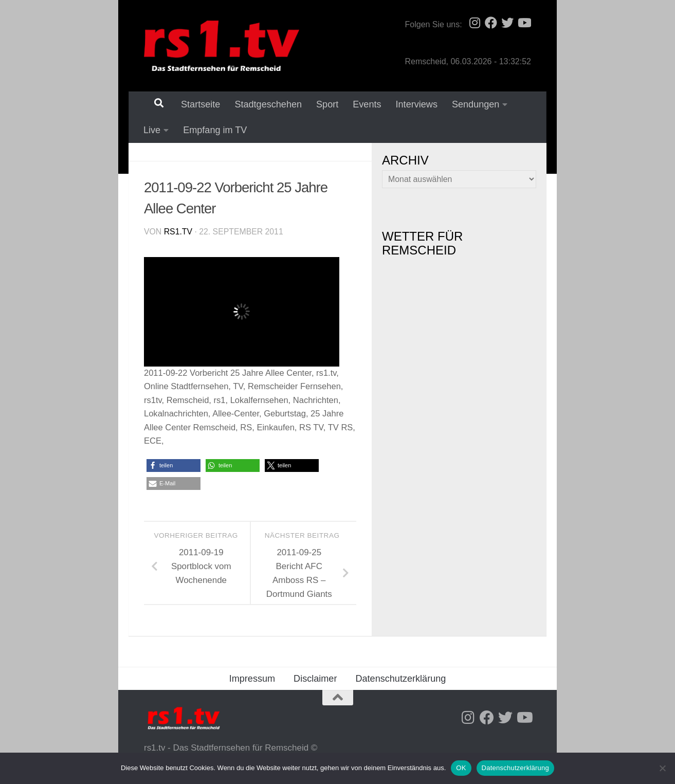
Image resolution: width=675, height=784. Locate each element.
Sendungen (469, 104)
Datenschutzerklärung (400, 680)
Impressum (252, 680)
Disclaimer (315, 680)
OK (461, 768)
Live (152, 131)
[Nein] (662, 768)
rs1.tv (178, 233)
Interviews (410, 104)
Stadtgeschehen (261, 104)
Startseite (194, 104)
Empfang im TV (212, 131)
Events (360, 104)
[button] (174, 467)
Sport (321, 104)
